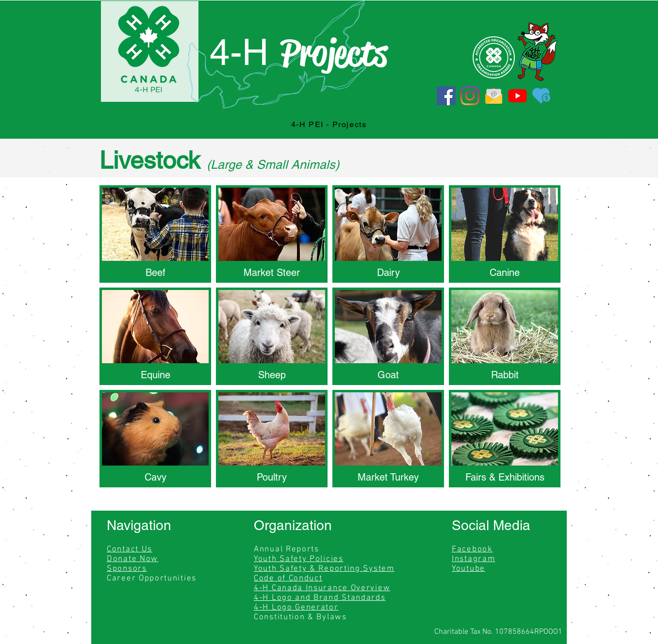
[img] (388, 439)
